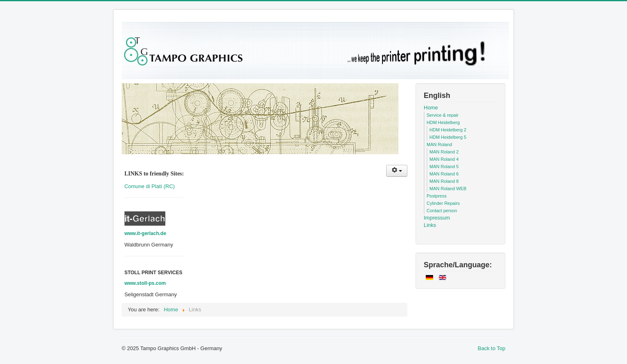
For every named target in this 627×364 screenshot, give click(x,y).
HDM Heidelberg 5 (448, 137)
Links (430, 225)
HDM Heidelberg (443, 122)
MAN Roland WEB (448, 189)
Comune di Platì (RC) (150, 186)
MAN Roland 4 (444, 159)
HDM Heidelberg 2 (448, 130)
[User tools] (397, 171)
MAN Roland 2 (444, 152)
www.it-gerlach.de (145, 233)
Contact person (442, 211)
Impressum (437, 218)
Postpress (437, 196)
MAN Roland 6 (444, 174)
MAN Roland (439, 144)
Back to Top (491, 348)
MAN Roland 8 (444, 181)
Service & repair (442, 115)
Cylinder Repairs (443, 203)
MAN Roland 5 (444, 166)
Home (431, 108)
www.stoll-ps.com (145, 283)
